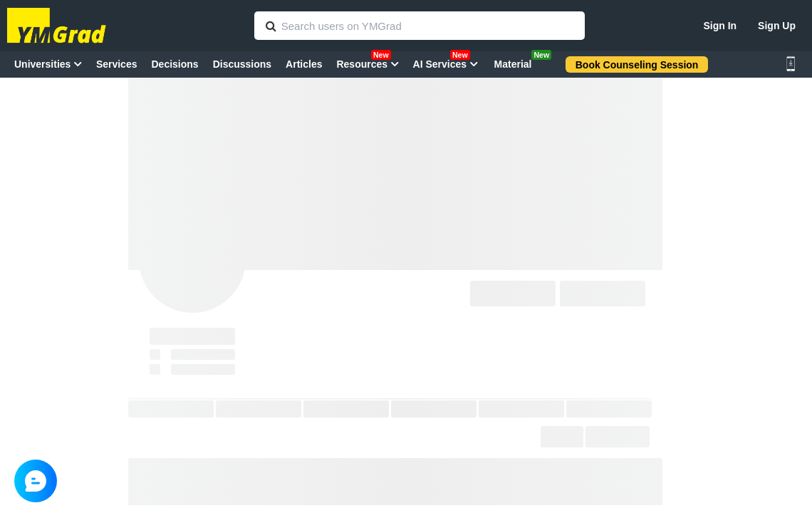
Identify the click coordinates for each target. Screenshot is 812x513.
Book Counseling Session (637, 65)
